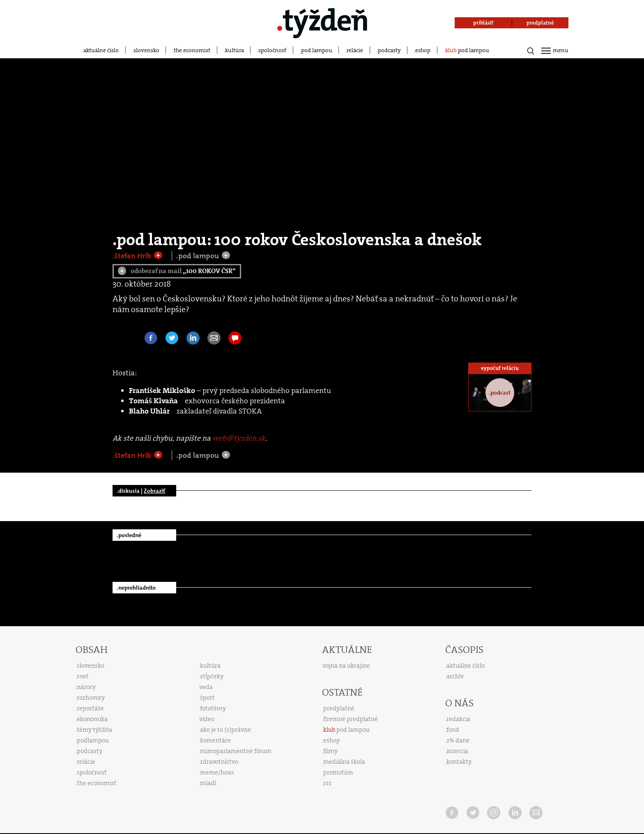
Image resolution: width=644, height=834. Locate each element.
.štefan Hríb (133, 256)
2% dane (458, 740)
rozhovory (91, 698)
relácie (355, 50)
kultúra (235, 50)
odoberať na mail (177, 271)
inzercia (457, 751)
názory (86, 687)
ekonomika (92, 719)
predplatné (339, 708)
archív (455, 676)
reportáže (90, 708)
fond (453, 730)
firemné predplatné (351, 719)
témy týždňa (94, 730)
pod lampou (317, 50)
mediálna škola (344, 762)
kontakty (459, 762)
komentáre (215, 740)
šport (207, 698)
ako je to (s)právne (225, 730)
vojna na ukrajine (346, 666)
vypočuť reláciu (500, 368)
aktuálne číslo (101, 50)
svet (83, 676)
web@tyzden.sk (239, 438)
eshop (423, 50)
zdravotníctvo (219, 762)
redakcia (458, 719)
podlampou (93, 740)
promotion (338, 772)
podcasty (389, 50)
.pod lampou (198, 256)
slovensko (146, 50)
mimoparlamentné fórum (236, 751)
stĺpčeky (212, 676)
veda (206, 687)
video (207, 719)
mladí (208, 783)
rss (327, 783)
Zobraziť (154, 491)
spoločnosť (272, 50)
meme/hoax (217, 772)
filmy (330, 751)
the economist (192, 50)
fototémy (213, 708)
